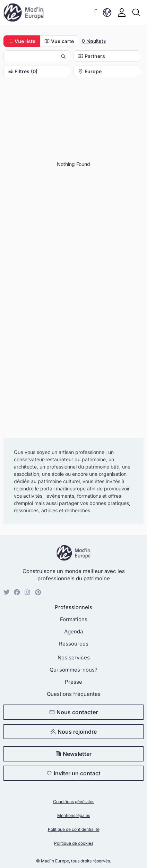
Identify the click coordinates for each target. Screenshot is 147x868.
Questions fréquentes (74, 694)
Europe (90, 71)
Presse (73, 682)
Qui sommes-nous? (73, 670)
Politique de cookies (74, 843)
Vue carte (59, 41)
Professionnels (73, 607)
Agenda (73, 631)
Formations (74, 619)
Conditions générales (74, 802)
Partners (92, 56)
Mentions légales (74, 815)
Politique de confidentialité (74, 829)
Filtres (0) (23, 71)
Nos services (74, 658)
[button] (96, 13)
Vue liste (22, 41)
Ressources (74, 644)
